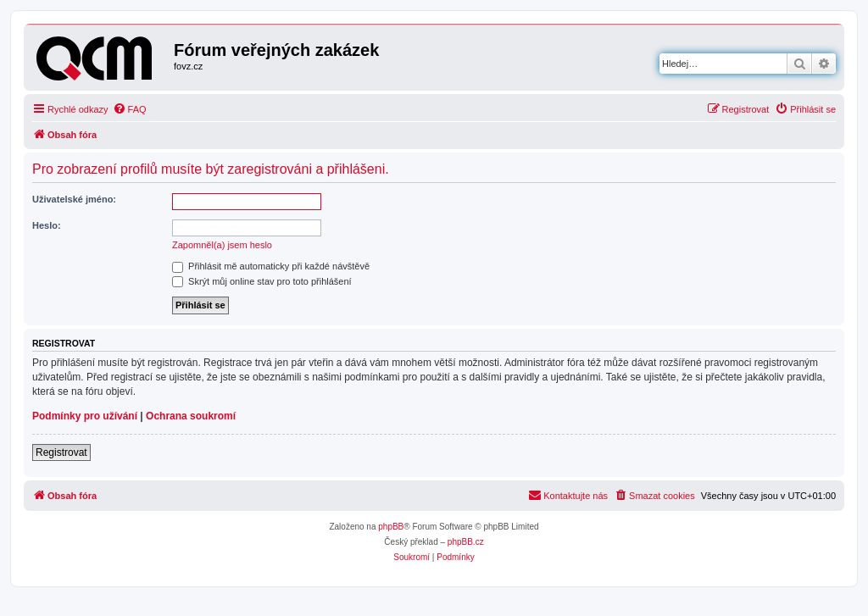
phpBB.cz (466, 542)
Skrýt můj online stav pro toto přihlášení (262, 281)
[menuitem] (130, 109)
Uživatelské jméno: (74, 199)
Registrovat (61, 452)
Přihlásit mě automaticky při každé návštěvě (271, 266)
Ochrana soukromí (191, 416)
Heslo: (47, 225)
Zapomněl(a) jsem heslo (222, 245)
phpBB (391, 527)
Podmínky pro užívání (85, 416)
